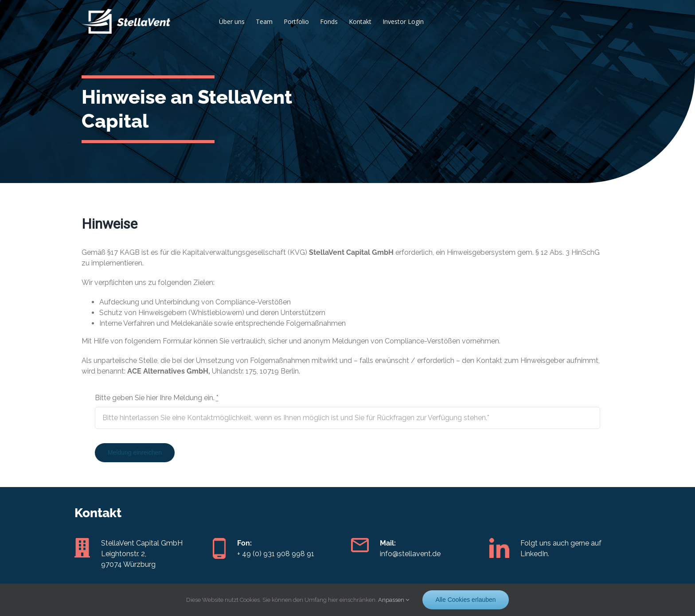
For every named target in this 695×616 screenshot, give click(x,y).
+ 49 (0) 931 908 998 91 (276, 554)
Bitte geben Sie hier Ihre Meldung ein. (157, 398)
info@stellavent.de (410, 554)
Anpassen (394, 600)
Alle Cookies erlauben (465, 600)
